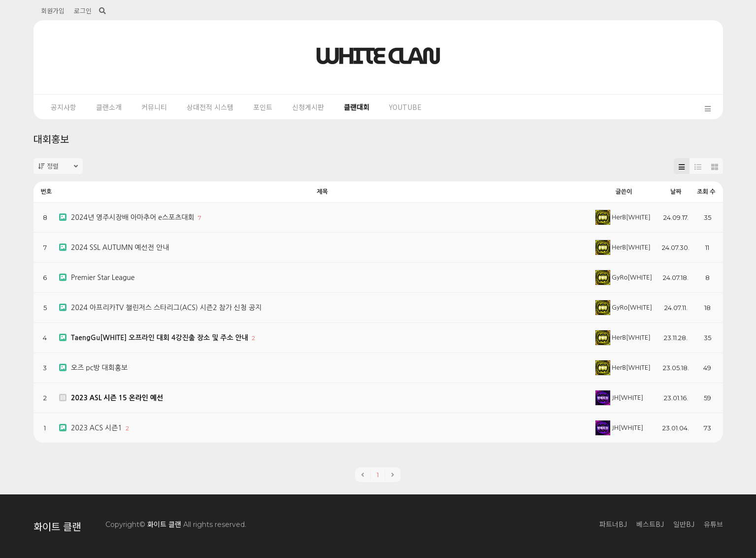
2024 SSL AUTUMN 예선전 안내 (120, 247)
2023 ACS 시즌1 (98, 428)
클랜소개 (109, 107)
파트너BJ (613, 524)
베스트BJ (650, 524)
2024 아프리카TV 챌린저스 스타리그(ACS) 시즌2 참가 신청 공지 (166, 308)
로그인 (83, 11)
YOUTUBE (405, 107)
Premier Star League (103, 278)
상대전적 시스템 (210, 107)
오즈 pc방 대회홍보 (99, 368)
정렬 (58, 166)
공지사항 (64, 107)
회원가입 (53, 11)
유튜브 (713, 524)
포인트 (263, 107)
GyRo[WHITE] (624, 277)
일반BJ (684, 524)
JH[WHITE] (619, 398)
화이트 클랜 (57, 526)
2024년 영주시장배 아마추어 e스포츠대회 (134, 217)
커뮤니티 (154, 107)
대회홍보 (51, 139)
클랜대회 (357, 107)
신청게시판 (308, 107)
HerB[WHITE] (623, 217)
